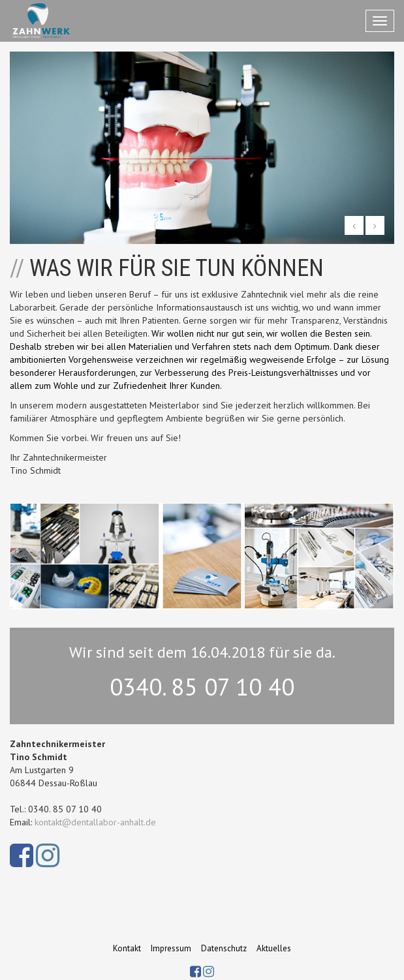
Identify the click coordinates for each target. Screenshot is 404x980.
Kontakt (127, 948)
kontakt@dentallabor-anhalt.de (95, 822)
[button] (354, 225)
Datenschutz (224, 948)
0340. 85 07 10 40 (202, 687)
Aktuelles (274, 948)
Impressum (171, 948)
